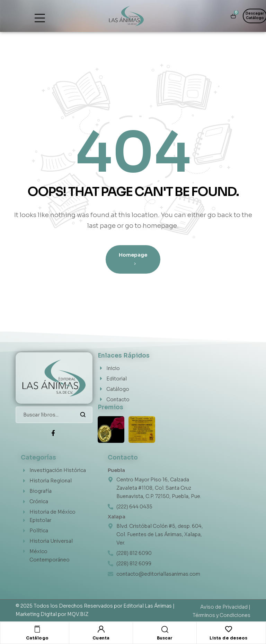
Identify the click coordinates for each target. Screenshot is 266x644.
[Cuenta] (101, 629)
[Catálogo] (37, 629)
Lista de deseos (229, 638)
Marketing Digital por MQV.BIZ (52, 614)
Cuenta (101, 638)
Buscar (83, 415)
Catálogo (37, 638)
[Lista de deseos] (229, 629)
